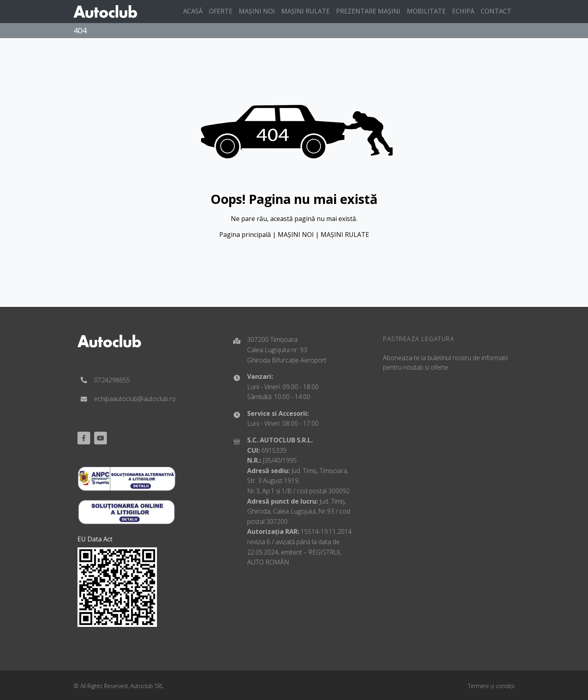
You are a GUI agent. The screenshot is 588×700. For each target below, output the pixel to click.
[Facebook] (84, 438)
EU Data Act (95, 539)
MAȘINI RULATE (345, 235)
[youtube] (101, 438)
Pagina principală (245, 235)
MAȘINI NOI (296, 235)
